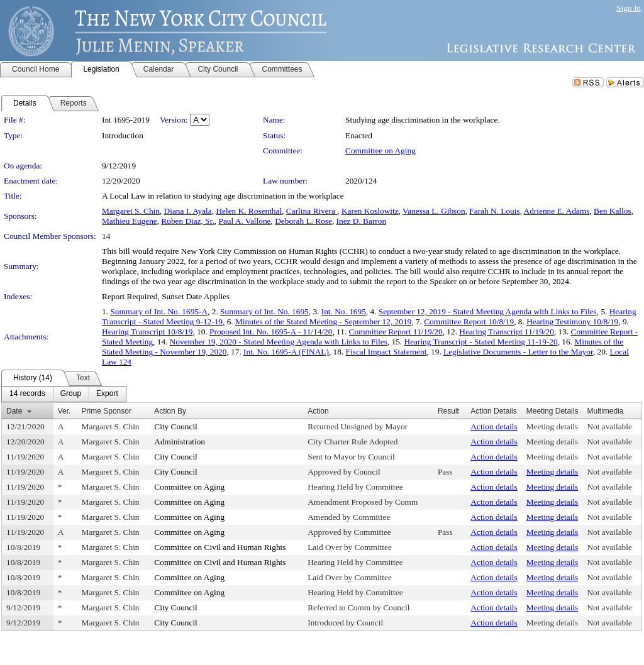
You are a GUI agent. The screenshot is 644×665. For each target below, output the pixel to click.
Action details (494, 426)
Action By (170, 411)
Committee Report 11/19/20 (396, 332)
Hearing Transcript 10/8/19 (147, 332)
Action (318, 411)
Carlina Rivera (312, 211)
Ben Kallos (613, 211)
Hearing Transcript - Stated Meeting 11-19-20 (481, 342)
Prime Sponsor (107, 411)
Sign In (629, 8)
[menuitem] (27, 394)
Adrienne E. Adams (557, 211)
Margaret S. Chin (131, 211)
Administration (180, 442)
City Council (176, 426)
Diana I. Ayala (188, 211)
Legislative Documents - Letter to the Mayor (518, 352)
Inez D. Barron (362, 221)
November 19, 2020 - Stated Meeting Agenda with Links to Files (279, 342)
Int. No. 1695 (344, 311)
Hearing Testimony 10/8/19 (572, 322)
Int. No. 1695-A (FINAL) (286, 352)
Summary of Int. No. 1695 (264, 311)
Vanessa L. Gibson (434, 211)
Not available (609, 426)
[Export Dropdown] (107, 394)
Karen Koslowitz (370, 211)
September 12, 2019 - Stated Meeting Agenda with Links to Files (488, 311)
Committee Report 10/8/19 (469, 322)
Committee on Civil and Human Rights (220, 547)
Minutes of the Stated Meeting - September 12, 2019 (323, 322)
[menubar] (64, 394)
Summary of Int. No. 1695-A (159, 311)
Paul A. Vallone (244, 221)
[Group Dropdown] (71, 394)
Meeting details (552, 426)
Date (14, 411)
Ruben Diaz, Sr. (187, 221)
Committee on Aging (380, 151)
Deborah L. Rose (303, 221)
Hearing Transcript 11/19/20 (507, 332)
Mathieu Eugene (130, 221)
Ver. (64, 411)
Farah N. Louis (494, 211)
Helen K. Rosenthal (249, 211)
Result (448, 411)
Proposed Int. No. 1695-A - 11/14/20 (271, 332)
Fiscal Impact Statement (386, 352)
